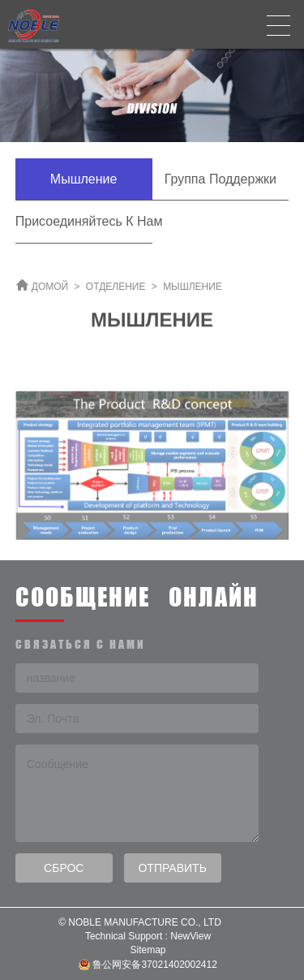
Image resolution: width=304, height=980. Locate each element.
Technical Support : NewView (148, 936)
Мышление (84, 179)
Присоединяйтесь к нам (84, 221)
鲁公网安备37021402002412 (148, 965)
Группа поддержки (221, 179)
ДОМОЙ (50, 287)
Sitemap (148, 950)
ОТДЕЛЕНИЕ (116, 287)
